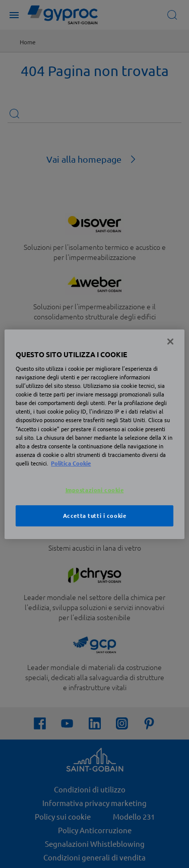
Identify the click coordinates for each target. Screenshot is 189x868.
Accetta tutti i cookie (95, 515)
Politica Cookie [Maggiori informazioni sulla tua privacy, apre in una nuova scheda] (71, 463)
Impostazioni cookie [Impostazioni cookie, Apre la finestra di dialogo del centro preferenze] (95, 490)
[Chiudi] (170, 341)
